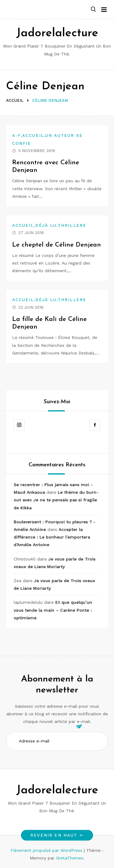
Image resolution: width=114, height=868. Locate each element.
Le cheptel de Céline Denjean (57, 245)
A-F (17, 135)
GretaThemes (70, 858)
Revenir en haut (57, 835)
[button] (93, 10)
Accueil (33, 135)
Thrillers (72, 225)
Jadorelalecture (57, 33)
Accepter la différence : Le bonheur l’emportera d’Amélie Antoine (52, 537)
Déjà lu (46, 225)
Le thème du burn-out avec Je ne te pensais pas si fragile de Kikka (56, 500)
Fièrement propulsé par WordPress (47, 850)
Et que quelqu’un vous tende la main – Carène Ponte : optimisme (53, 610)
